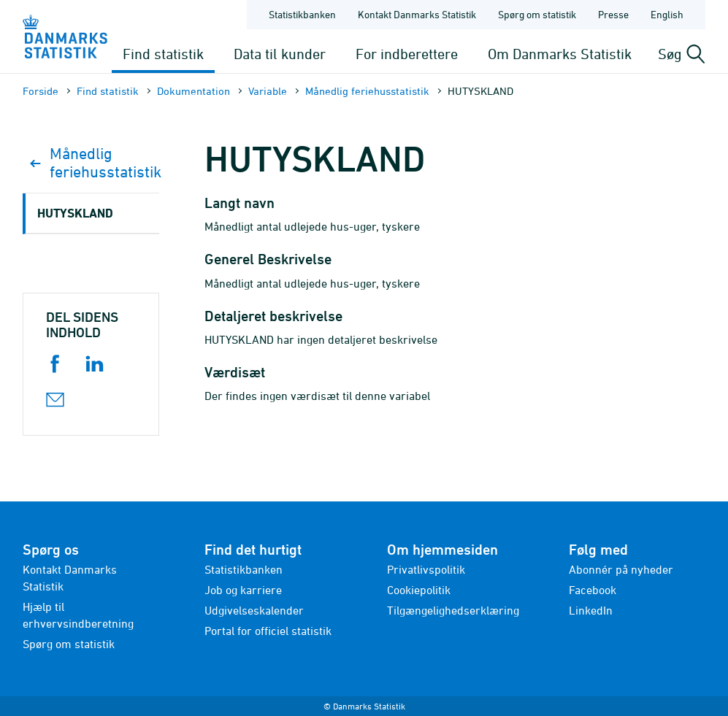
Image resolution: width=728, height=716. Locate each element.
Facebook (593, 590)
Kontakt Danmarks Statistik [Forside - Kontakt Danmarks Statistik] (417, 14)
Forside (41, 91)
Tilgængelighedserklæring (453, 610)
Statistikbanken (302, 14)
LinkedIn (591, 610)
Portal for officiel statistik (268, 631)
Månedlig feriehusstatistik (367, 91)
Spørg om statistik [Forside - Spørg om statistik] (537, 14)
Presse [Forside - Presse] (613, 14)
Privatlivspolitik (426, 569)
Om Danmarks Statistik (560, 54)
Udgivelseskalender (254, 610)
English (667, 14)
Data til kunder (280, 54)
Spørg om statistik (69, 644)
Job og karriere (243, 590)
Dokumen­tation (194, 91)
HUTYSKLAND (75, 213)
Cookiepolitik (419, 590)
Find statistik (163, 54)
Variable (268, 91)
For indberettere (407, 54)
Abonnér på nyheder (621, 569)
